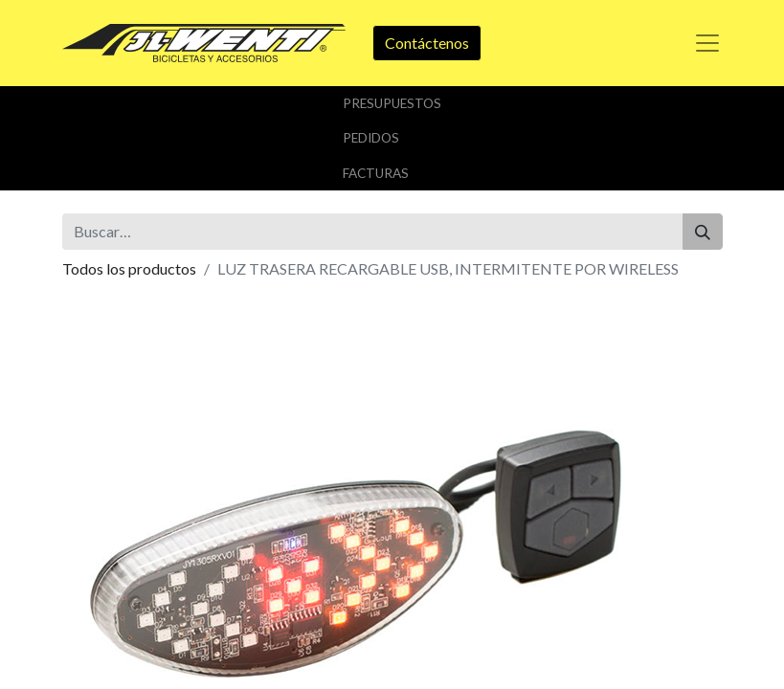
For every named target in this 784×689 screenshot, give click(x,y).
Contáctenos (427, 43)
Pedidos (371, 138)
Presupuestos (392, 103)
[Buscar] (703, 232)
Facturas (376, 173)
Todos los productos (129, 268)
